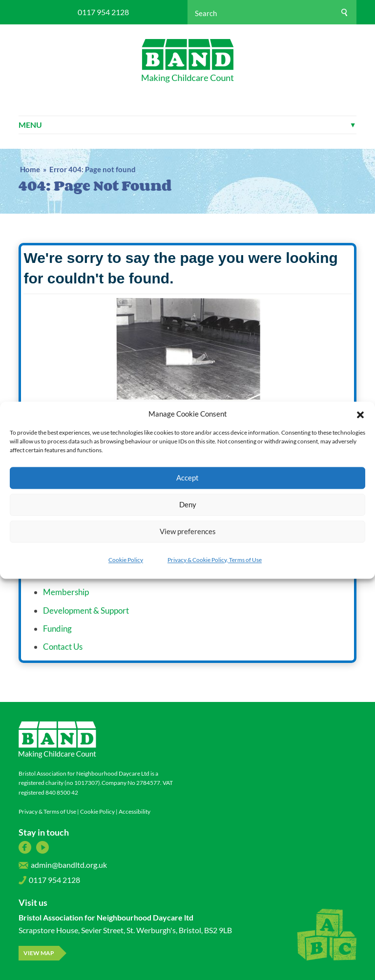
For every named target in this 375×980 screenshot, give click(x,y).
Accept (187, 478)
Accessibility (135, 811)
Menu (187, 125)
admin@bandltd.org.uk (63, 867)
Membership (66, 592)
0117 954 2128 (103, 12)
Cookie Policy (126, 560)
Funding (57, 629)
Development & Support (86, 610)
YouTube (42, 847)
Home (30, 169)
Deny (188, 504)
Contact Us (63, 647)
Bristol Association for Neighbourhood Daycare (188, 61)
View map (39, 953)
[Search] (344, 12)
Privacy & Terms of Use (47, 811)
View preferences (188, 531)
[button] (360, 414)
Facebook (25, 847)
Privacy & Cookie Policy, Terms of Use (215, 560)
